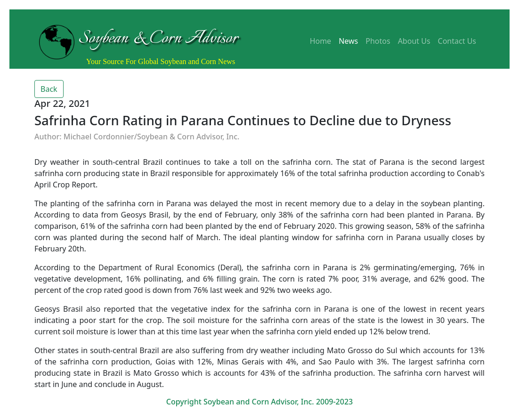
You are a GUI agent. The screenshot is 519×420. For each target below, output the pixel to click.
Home (321, 41)
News (348, 41)
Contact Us (457, 41)
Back (49, 89)
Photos (378, 41)
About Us (414, 41)
